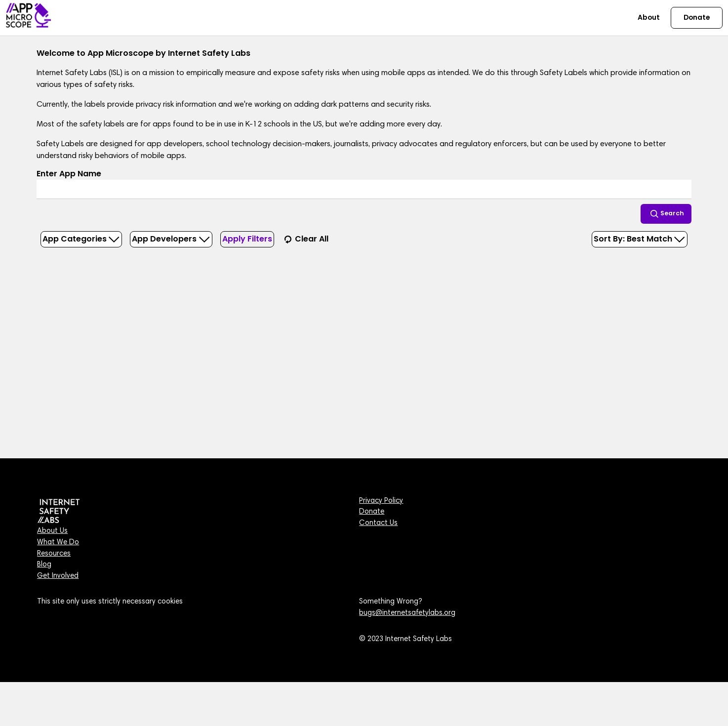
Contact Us (378, 523)
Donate (372, 512)
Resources (54, 554)
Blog (44, 565)
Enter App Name (69, 174)
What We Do (58, 543)
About (649, 17)
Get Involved (58, 576)
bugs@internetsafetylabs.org (407, 613)
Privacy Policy (381, 501)
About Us (52, 531)
